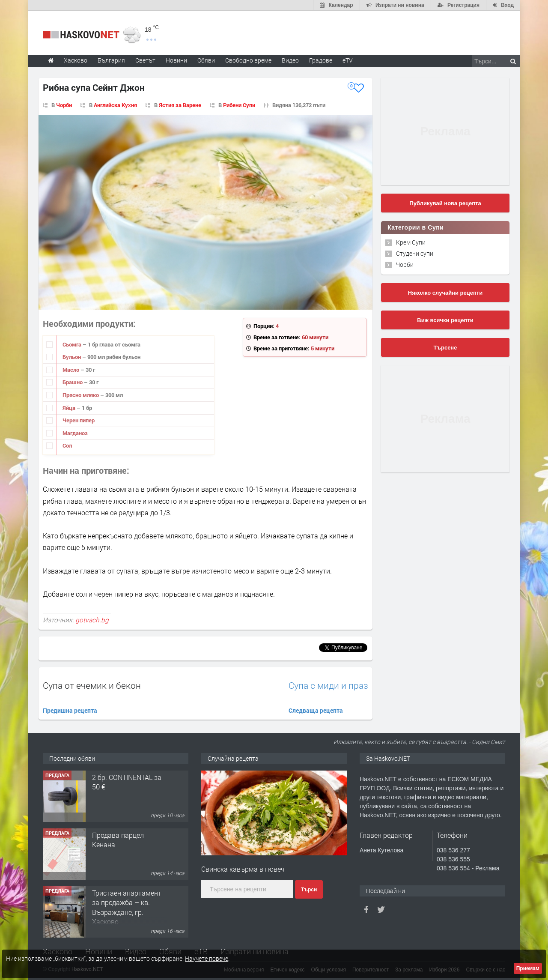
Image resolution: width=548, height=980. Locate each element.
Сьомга (73, 344)
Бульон (72, 357)
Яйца (70, 408)
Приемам (528, 968)
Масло (71, 370)
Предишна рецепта (70, 710)
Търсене (445, 348)
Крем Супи (411, 242)
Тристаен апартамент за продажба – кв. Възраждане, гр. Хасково (127, 907)
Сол (67, 445)
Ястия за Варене (180, 105)
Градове (321, 60)
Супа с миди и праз (328, 686)
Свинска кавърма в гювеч (243, 869)
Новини (176, 60)
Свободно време (248, 60)
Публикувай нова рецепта (445, 203)
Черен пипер (79, 420)
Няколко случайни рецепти (445, 293)
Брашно (73, 382)
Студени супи (415, 253)
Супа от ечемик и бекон (92, 685)
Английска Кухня (115, 105)
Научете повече (207, 958)
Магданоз (75, 433)
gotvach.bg (92, 620)
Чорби (64, 105)
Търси (309, 890)
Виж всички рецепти (445, 320)
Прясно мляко (81, 395)
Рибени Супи (239, 105)
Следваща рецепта (316, 710)
